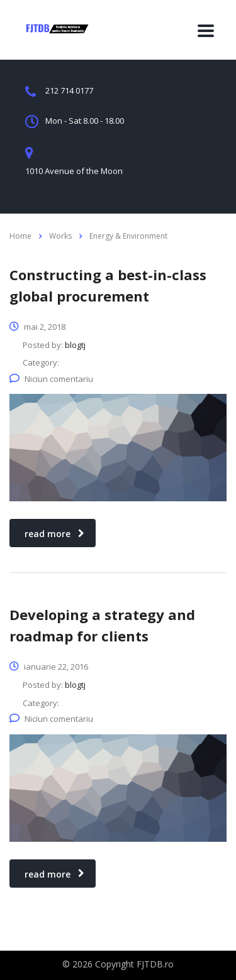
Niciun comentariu (51, 379)
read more (54, 534)
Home (20, 236)
